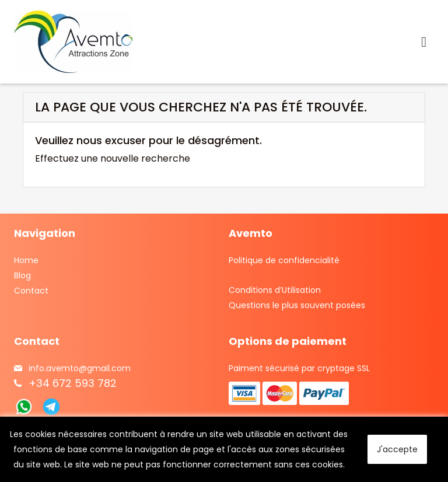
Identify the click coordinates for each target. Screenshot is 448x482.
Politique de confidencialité (284, 260)
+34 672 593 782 (73, 383)
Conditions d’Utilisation (275, 290)
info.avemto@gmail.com (80, 368)
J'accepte (397, 449)
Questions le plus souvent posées (297, 305)
